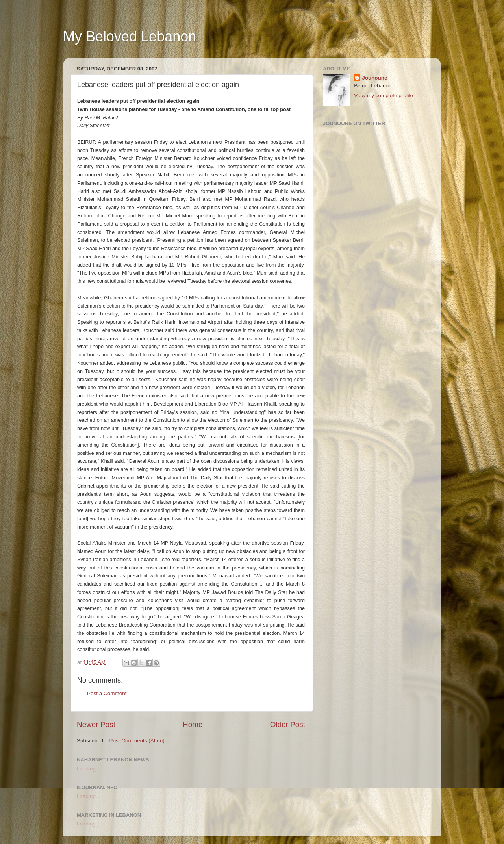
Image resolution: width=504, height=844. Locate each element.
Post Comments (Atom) (137, 741)
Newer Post (96, 724)
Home (193, 724)
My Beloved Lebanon (130, 36)
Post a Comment (107, 693)
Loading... (88, 769)
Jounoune (375, 78)
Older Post (288, 724)
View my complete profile (384, 96)
